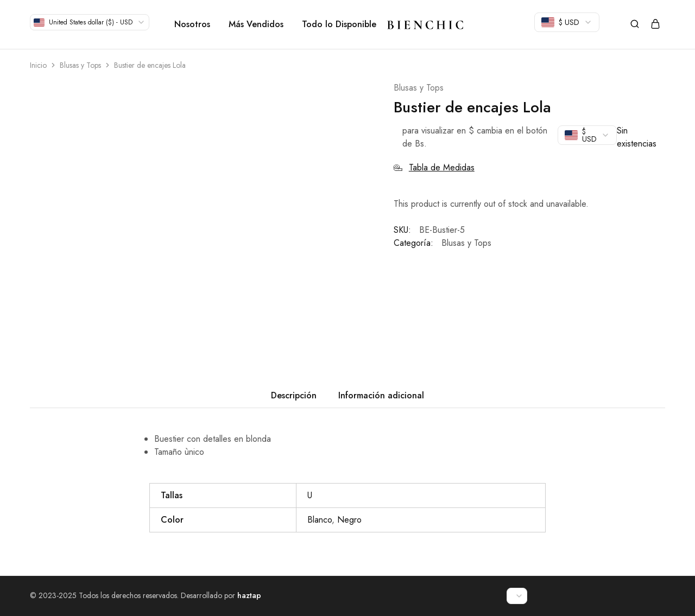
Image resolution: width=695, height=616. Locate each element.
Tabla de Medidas (434, 167)
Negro (349, 520)
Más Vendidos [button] (256, 24)
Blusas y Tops (80, 65)
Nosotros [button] (192, 24)
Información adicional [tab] (381, 395)
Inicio (38, 65)
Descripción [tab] (294, 395)
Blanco (320, 520)
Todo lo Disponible (339, 24)
